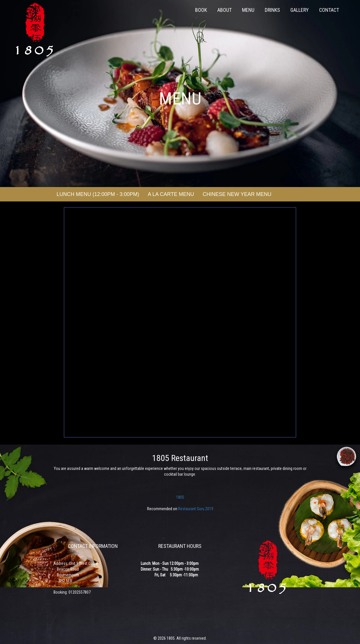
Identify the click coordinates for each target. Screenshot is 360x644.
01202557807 (80, 592)
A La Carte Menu (171, 194)
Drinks (272, 10)
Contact (329, 10)
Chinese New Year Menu (237, 194)
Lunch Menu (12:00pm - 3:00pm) (98, 194)
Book (201, 10)
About (224, 10)
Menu (248, 10)
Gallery (300, 10)
